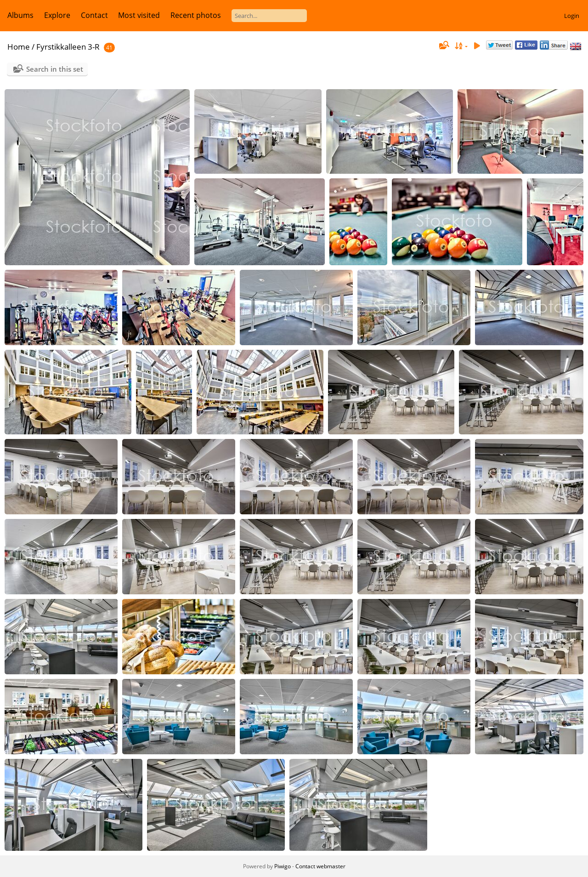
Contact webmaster (320, 866)
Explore (57, 15)
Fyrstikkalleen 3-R (68, 47)
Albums (20, 15)
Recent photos (196, 15)
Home (19, 47)
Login (572, 16)
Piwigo (283, 866)
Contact (94, 15)
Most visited (139, 15)
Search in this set (55, 69)
